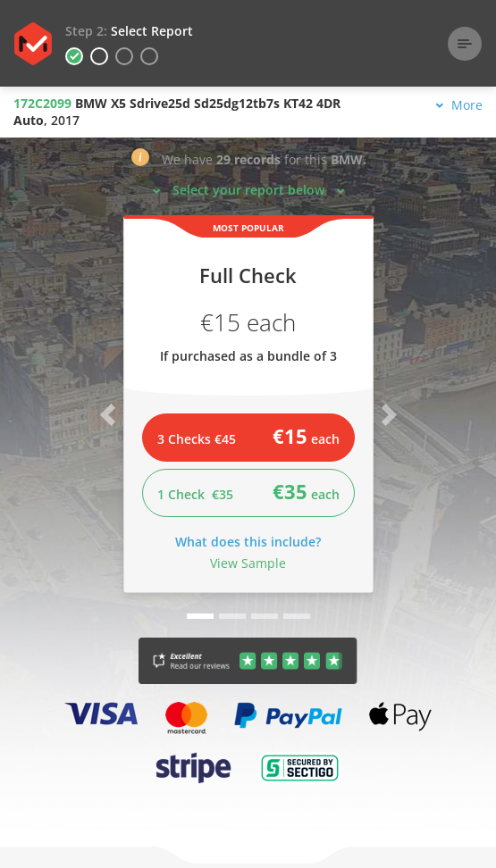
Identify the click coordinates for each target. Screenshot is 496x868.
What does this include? (248, 542)
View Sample (248, 563)
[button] (140, 161)
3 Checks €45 (248, 436)
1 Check (248, 491)
